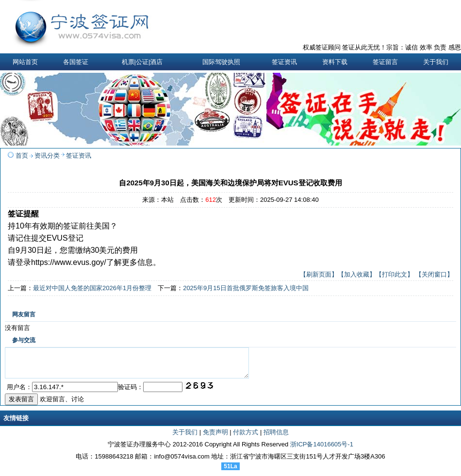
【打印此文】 (395, 274)
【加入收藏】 (357, 274)
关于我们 (185, 438)
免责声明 (215, 438)
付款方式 (246, 438)
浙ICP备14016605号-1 (322, 450)
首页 (22, 156)
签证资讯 (79, 156)
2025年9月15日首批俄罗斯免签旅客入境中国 (246, 288)
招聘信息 (276, 438)
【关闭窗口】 (434, 274)
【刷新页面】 (319, 274)
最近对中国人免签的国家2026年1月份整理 (92, 288)
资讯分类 (47, 156)
